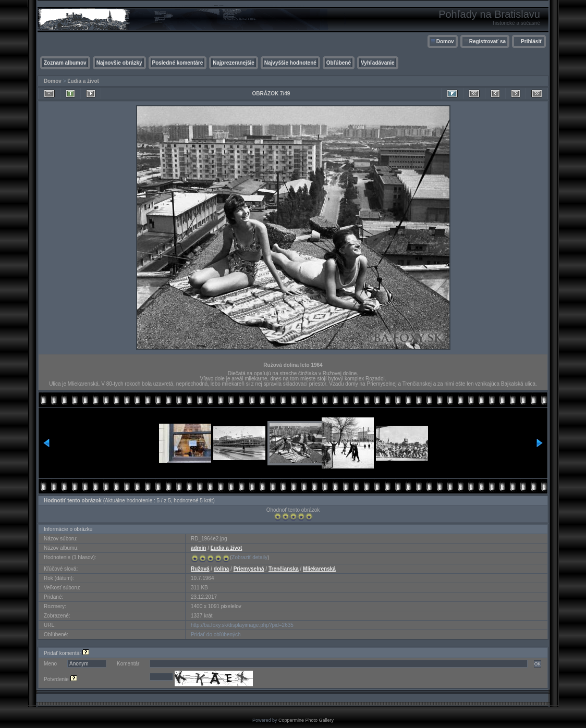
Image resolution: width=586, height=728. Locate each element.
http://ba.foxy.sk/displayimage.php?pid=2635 (242, 625)
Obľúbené (339, 63)
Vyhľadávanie (378, 63)
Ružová (200, 569)
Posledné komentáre (178, 63)
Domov (445, 41)
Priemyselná (249, 569)
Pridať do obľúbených (216, 634)
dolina (221, 569)
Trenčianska (284, 569)
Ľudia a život (83, 81)
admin (198, 548)
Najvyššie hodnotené (290, 63)
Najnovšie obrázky (119, 63)
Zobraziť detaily (249, 557)
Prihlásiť (532, 41)
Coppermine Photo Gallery (306, 720)
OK (538, 664)
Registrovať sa (487, 41)
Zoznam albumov (65, 63)
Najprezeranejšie (234, 63)
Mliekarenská (319, 569)
